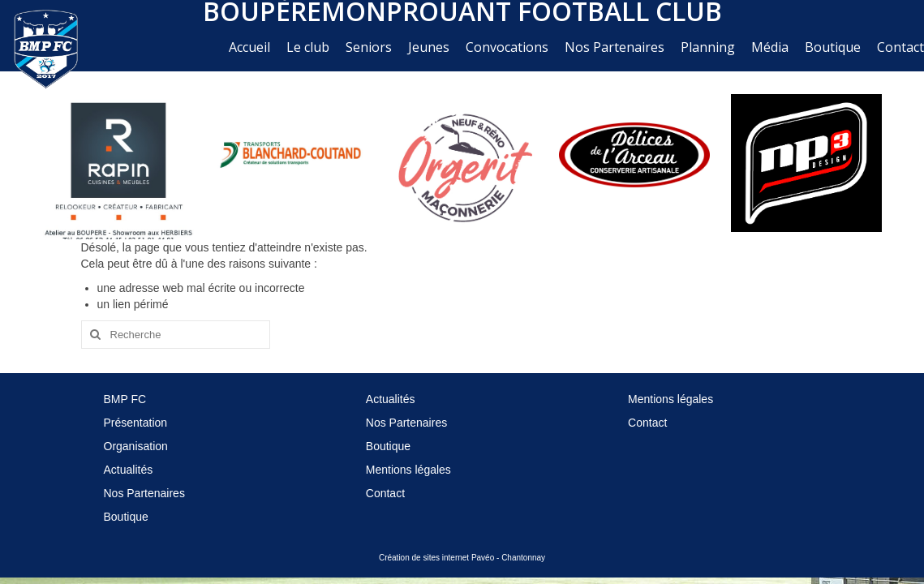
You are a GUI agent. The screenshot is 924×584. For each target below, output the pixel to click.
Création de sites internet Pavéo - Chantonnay (462, 558)
